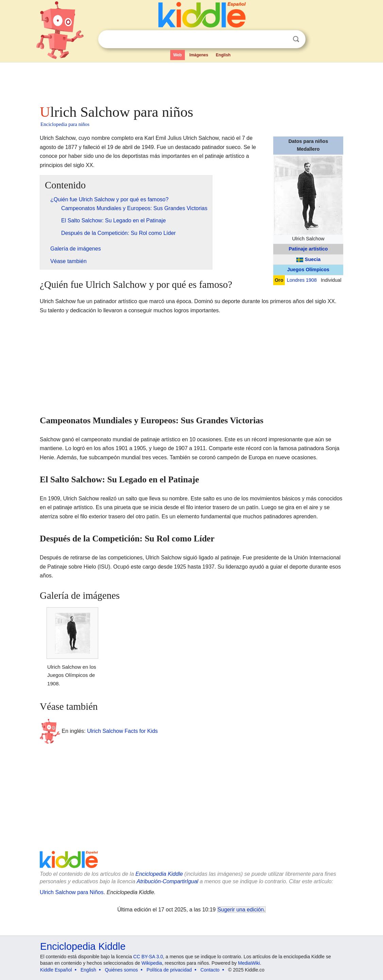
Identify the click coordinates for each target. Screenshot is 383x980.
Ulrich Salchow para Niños (72, 892)
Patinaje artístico (308, 249)
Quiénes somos (121, 970)
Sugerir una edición (241, 910)
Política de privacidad (169, 970)
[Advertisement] (191, 81)
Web (178, 55)
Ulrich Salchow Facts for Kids (122, 731)
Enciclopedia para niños (65, 124)
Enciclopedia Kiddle (159, 874)
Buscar (296, 39)
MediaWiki (249, 963)
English (223, 55)
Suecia (313, 259)
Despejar (282, 39)
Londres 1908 (302, 280)
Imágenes (199, 55)
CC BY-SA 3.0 (148, 957)
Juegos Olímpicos (308, 270)
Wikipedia (152, 963)
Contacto (210, 970)
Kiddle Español (56, 970)
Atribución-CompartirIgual (167, 881)
